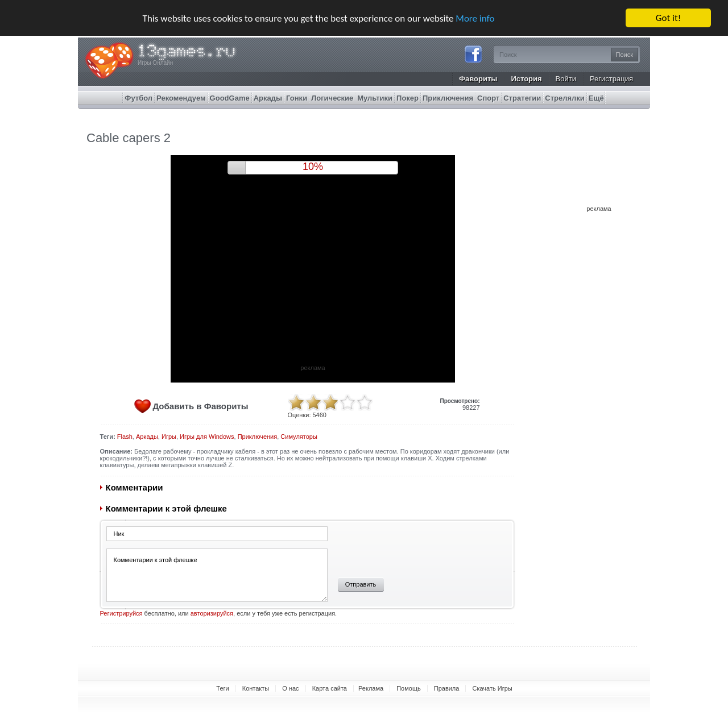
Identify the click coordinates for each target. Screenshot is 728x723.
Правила (447, 688)
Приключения (258, 437)
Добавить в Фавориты (201, 406)
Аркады (147, 437)
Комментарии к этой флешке (217, 575)
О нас (290, 688)
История (526, 79)
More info (475, 18)
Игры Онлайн (155, 63)
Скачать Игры (492, 688)
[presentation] (417, 548)
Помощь (409, 688)
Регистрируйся (121, 613)
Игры (169, 437)
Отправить (361, 584)
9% (313, 167)
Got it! (668, 18)
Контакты (256, 688)
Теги (222, 688)
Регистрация (611, 79)
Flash (125, 437)
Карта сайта (330, 688)
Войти (566, 79)
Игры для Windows (207, 437)
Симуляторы (299, 437)
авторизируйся (212, 613)
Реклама (371, 688)
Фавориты (478, 79)
